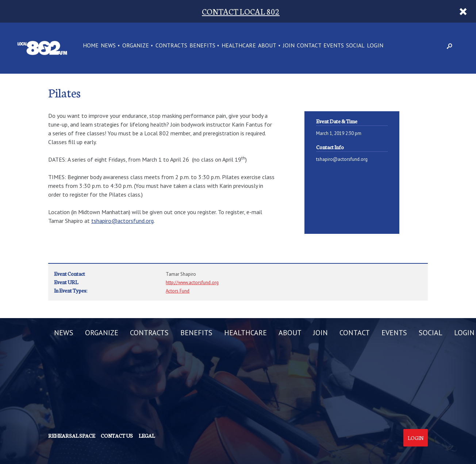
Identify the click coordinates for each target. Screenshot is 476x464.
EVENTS (334, 46)
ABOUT (267, 46)
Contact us (117, 436)
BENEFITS (202, 46)
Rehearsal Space (72, 436)
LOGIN (375, 46)
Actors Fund (178, 291)
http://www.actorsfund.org (192, 283)
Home (91, 46)
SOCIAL (355, 46)
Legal (147, 436)
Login (416, 438)
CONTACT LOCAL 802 (241, 11)
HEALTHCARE (239, 46)
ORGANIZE (136, 46)
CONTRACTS (171, 46)
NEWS (108, 46)
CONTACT (309, 46)
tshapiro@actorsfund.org (122, 221)
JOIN (289, 46)
